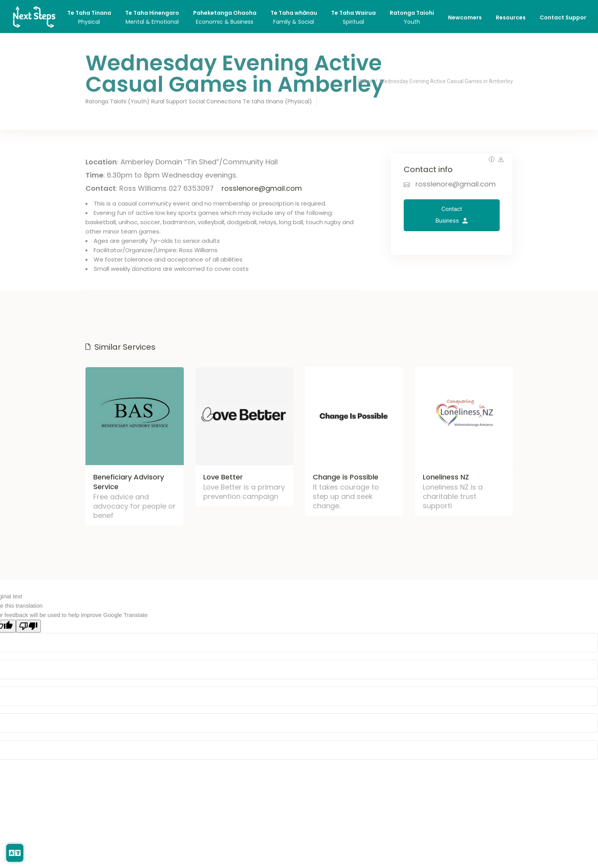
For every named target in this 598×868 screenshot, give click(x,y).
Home (365, 81)
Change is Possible (346, 477)
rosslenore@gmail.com (262, 188)
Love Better (223, 477)
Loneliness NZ (446, 477)
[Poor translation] (28, 626)
